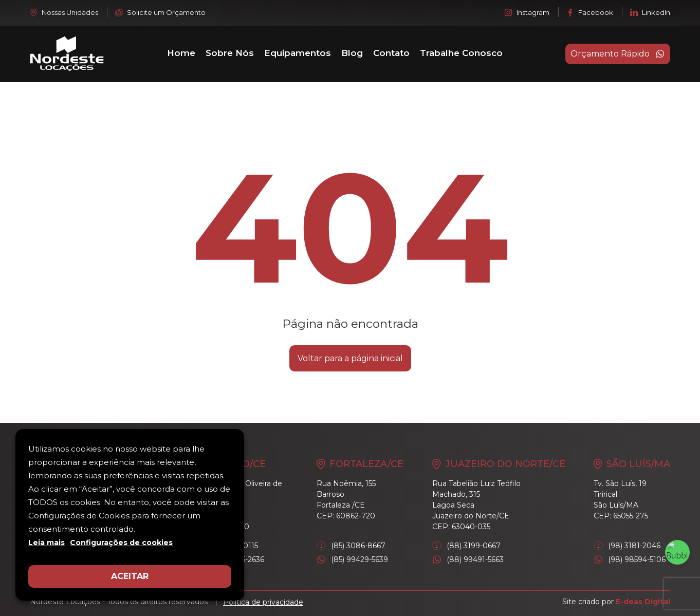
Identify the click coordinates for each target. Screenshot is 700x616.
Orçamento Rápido (618, 54)
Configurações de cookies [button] (121, 543)
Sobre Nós (230, 53)
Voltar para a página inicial (350, 358)
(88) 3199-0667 (466, 546)
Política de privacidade (263, 602)
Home (181, 53)
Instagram (527, 12)
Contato (391, 53)
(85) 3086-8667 (351, 546)
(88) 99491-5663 (468, 560)
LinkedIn (650, 12)
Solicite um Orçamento (160, 12)
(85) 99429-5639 (352, 560)
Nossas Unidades (64, 12)
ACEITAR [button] (130, 576)
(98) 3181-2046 (627, 546)
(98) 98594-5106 (630, 560)
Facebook (590, 12)
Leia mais (47, 543)
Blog (352, 53)
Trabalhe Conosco (461, 53)
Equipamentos (298, 53)
